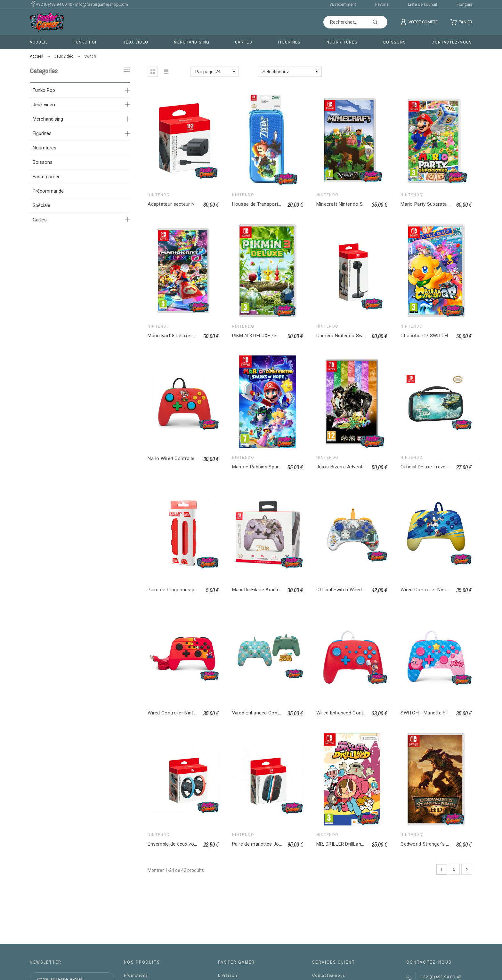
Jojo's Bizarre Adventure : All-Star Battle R (362, 467)
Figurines (42, 133)
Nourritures (45, 148)
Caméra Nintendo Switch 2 (345, 336)
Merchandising (48, 119)
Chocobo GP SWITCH (424, 336)
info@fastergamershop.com (102, 4)
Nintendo (159, 195)
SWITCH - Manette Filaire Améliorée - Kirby (448, 713)
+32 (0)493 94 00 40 (54, 4)
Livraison (227, 975)
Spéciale (41, 205)
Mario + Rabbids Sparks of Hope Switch (276, 467)
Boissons (43, 162)
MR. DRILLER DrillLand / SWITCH (352, 844)
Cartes (40, 220)
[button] (153, 72)
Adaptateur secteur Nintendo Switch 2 (189, 204)
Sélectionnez (276, 72)
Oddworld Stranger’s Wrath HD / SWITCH (445, 844)
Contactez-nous (329, 975)
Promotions (136, 975)
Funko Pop (44, 90)
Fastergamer (46, 177)
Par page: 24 (208, 72)
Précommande (48, 191)
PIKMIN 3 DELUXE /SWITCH (262, 336)
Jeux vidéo (44, 105)
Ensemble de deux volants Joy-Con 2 (188, 844)
